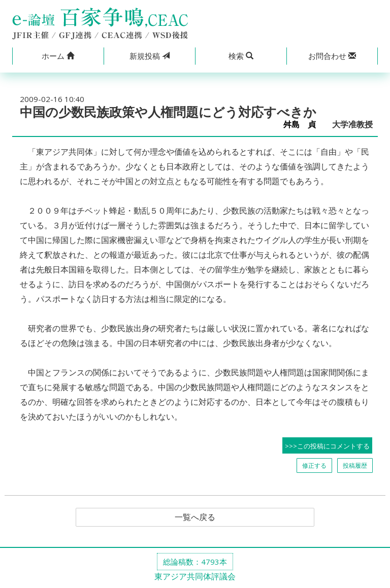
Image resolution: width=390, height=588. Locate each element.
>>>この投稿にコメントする (327, 446)
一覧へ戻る (195, 517)
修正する (314, 465)
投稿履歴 (355, 465)
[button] (58, 56)
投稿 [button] (150, 56)
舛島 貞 (304, 125)
